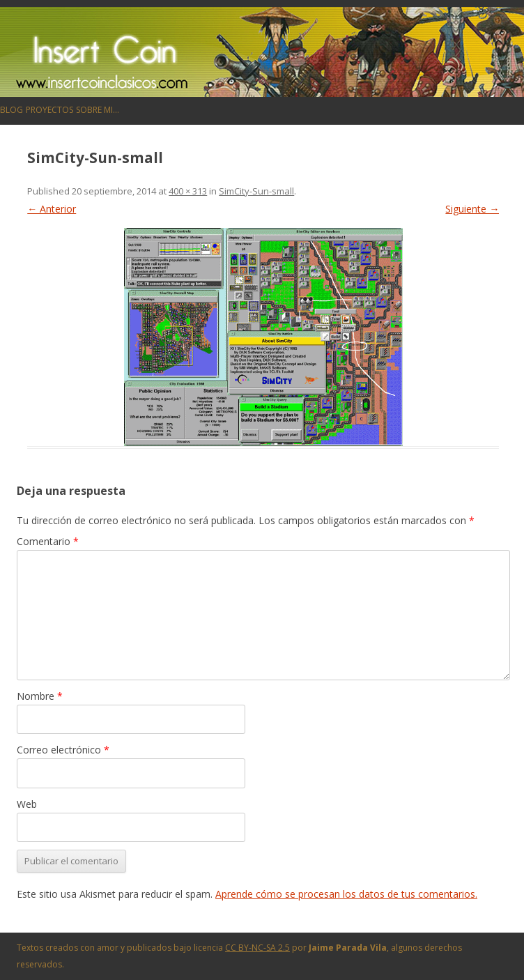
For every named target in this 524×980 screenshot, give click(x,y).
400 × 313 (188, 191)
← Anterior (52, 209)
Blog (11, 110)
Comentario (48, 541)
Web (27, 804)
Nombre (40, 696)
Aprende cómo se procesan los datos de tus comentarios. (346, 894)
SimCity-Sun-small (256, 191)
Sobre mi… (98, 110)
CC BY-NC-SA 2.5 (257, 948)
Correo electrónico (63, 750)
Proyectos (49, 110)
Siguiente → (472, 209)
